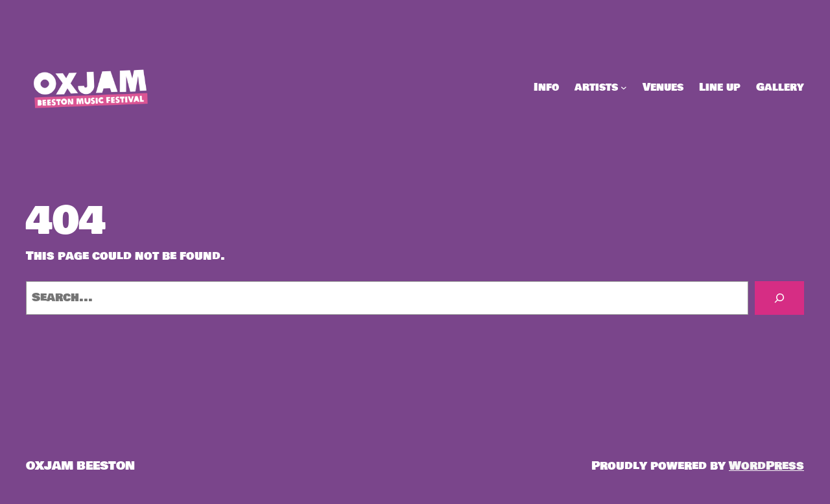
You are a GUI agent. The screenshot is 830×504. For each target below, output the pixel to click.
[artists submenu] (624, 87)
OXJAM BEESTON (80, 466)
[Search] (779, 298)
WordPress (766, 466)
